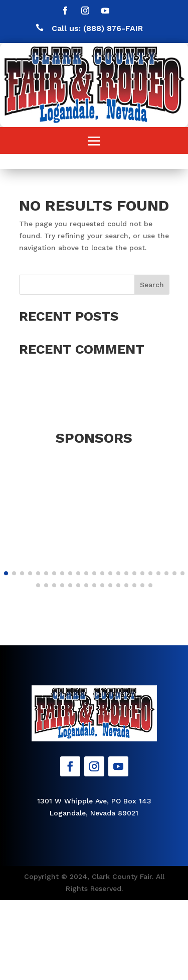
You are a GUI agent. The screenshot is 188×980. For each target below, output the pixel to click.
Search (152, 285)
